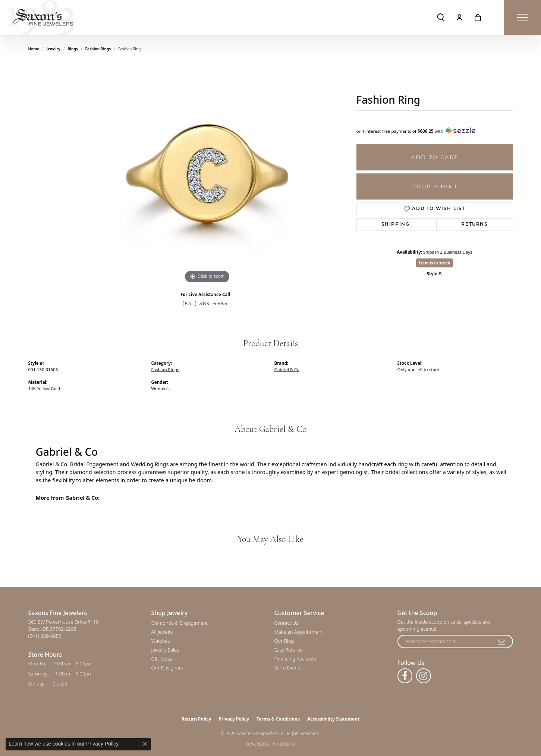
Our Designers (167, 668)
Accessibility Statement (333, 719)
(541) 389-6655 (205, 303)
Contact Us (286, 623)
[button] (441, 18)
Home (34, 49)
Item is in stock (435, 263)
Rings (73, 49)
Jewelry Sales (165, 650)
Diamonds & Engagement (180, 623)
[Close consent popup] (145, 744)
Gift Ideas (162, 659)
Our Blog (284, 641)
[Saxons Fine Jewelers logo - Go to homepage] (41, 18)
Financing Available (295, 659)
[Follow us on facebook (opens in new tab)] (405, 676)
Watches (161, 641)
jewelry (54, 49)
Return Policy (196, 719)
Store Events (288, 668)
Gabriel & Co (287, 369)
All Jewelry (162, 632)
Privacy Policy (234, 719)
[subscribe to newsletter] (502, 641)
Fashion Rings (98, 49)
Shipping (396, 225)
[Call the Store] (45, 636)
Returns (474, 225)
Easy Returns (289, 650)
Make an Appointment (299, 632)
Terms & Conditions (278, 719)
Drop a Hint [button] (434, 186)
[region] (207, 173)
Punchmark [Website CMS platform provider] (284, 744)
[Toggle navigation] (522, 18)
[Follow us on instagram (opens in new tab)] (424, 676)
